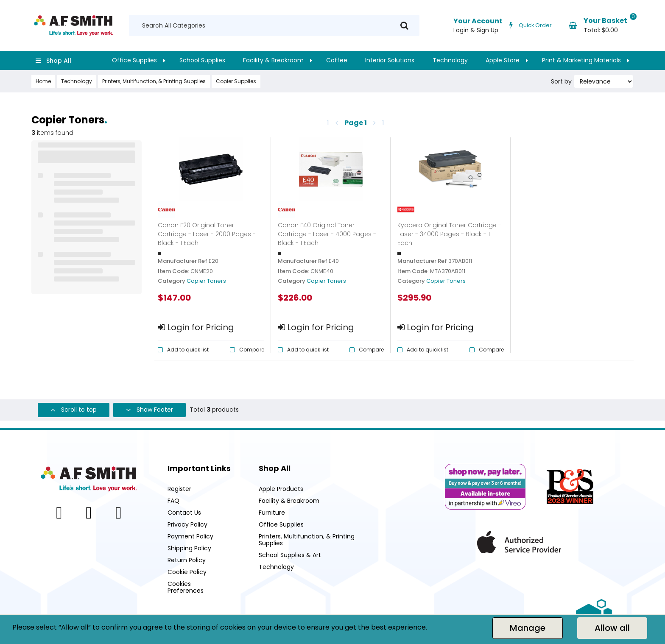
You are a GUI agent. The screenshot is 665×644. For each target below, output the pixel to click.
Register (179, 489)
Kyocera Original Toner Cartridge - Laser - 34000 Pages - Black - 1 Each (449, 234)
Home (43, 81)
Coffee (337, 60)
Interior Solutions (390, 60)
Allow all (612, 628)
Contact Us (184, 513)
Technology (450, 60)
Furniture (272, 513)
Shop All (59, 61)
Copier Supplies (236, 81)
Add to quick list (188, 350)
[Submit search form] (404, 26)
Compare (252, 350)
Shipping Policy (189, 548)
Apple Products (281, 489)
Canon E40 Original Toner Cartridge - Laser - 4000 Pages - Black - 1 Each (327, 234)
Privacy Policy (187, 524)
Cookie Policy (187, 572)
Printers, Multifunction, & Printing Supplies (154, 81)
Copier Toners (206, 281)
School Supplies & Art (290, 555)
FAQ (173, 501)
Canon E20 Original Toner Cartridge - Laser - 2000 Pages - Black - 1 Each (207, 234)
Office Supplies (134, 60)
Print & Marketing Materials (581, 60)
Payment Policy (190, 536)
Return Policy (187, 560)
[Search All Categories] (274, 25)
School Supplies (202, 60)
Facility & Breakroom (273, 60)
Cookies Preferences (186, 587)
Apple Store (503, 60)
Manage (528, 628)
